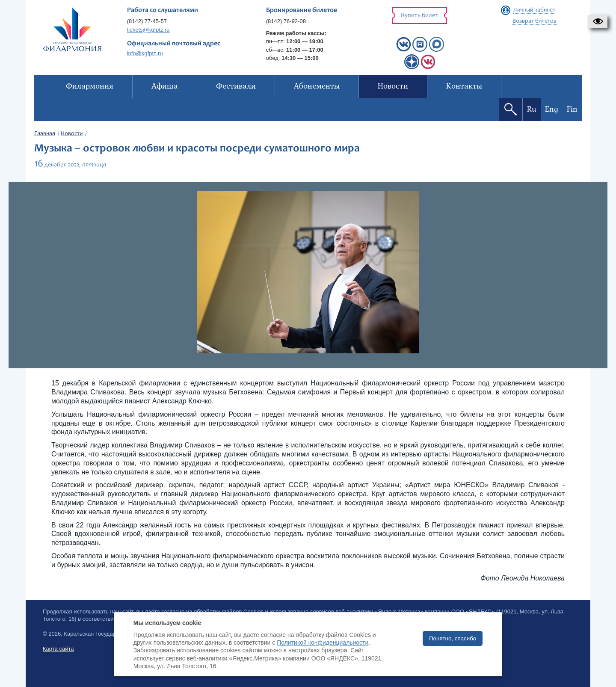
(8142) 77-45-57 (147, 21)
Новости (72, 134)
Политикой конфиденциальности (323, 643)
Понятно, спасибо (453, 638)
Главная (45, 134)
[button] (598, 21)
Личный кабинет (534, 10)
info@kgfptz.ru (145, 53)
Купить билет (420, 16)
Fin (572, 109)
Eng (552, 109)
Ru (532, 109)
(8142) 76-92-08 (286, 21)
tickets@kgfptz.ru (148, 30)
